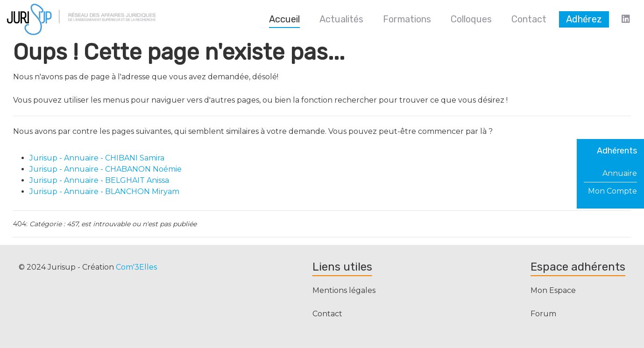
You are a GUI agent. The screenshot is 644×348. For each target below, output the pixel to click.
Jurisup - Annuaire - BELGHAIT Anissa (99, 180)
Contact (327, 314)
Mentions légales (344, 290)
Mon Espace (553, 290)
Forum (543, 314)
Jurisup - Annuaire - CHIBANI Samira (97, 158)
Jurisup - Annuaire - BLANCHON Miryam (104, 191)
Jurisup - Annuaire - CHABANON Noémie (106, 169)
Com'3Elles (136, 267)
